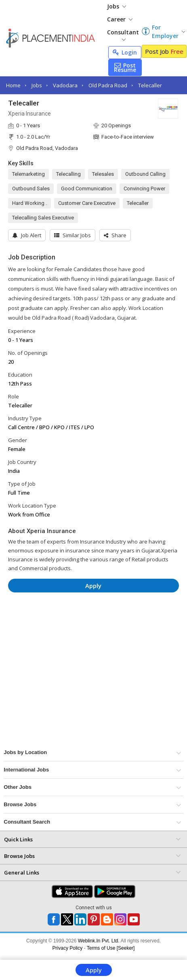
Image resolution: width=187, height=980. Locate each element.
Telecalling (68, 174)
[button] (115, 235)
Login (125, 52)
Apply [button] (93, 586)
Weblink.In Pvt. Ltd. (99, 941)
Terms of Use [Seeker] (111, 948)
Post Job (164, 51)
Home (13, 85)
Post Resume (125, 67)
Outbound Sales (31, 189)
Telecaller (150, 85)
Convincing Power (144, 189)
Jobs (117, 6)
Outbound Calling (145, 174)
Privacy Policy (68, 948)
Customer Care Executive (87, 203)
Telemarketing (28, 174)
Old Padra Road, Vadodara (47, 148)
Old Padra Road (108, 85)
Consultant (123, 35)
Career (120, 19)
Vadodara (65, 85)
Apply (94, 970)
